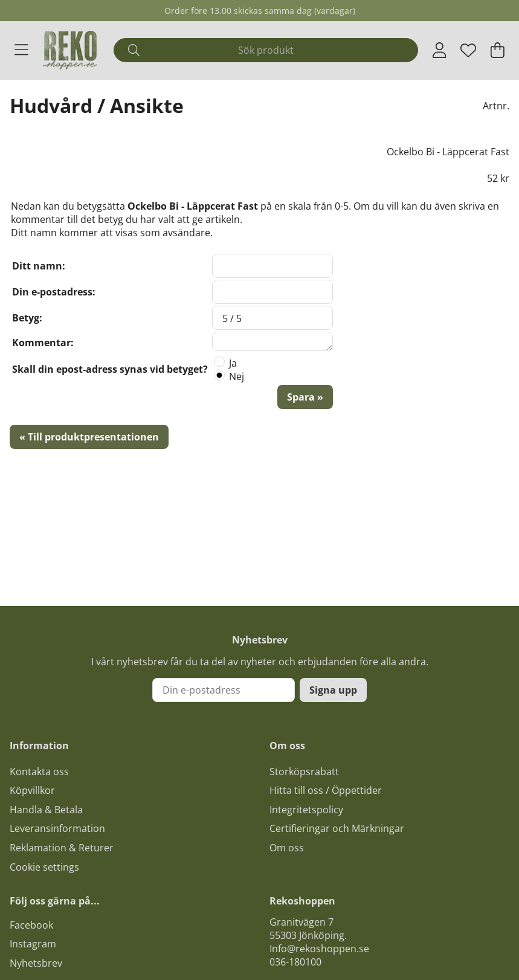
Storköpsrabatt (304, 772)
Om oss (287, 848)
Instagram (33, 944)
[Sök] (266, 50)
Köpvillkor (32, 790)
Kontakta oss (39, 772)
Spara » (305, 397)
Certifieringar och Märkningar (337, 828)
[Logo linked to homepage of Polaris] (70, 50)
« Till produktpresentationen (89, 437)
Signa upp (333, 690)
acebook (34, 925)
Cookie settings (44, 867)
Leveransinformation (57, 828)
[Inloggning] (440, 50)
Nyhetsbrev (36, 963)
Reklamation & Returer (62, 848)
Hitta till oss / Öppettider (326, 790)
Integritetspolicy (306, 810)
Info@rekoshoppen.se (319, 949)
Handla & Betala (46, 810)
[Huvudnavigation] (21, 50)
